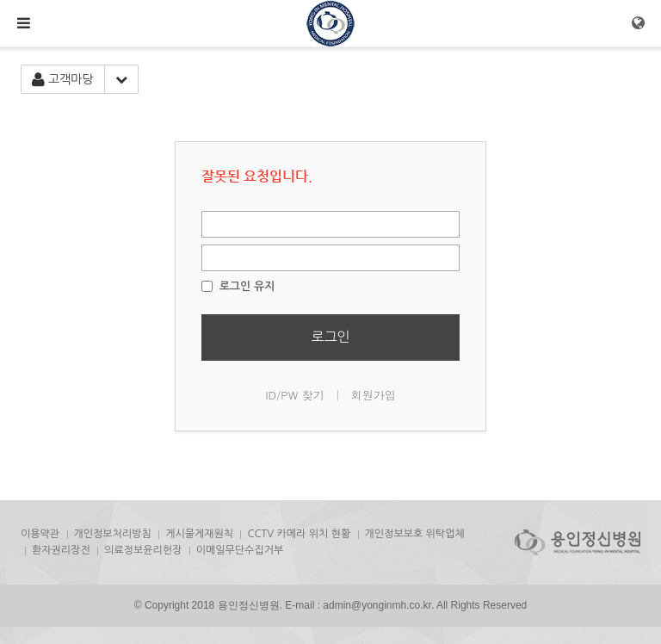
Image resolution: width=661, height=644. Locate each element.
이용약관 (40, 534)
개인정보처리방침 (113, 534)
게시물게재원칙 (199, 534)
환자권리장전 (61, 550)
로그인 (330, 337)
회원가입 (374, 395)
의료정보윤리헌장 (143, 550)
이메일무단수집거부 (240, 550)
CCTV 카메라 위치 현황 (299, 534)
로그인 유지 (238, 286)
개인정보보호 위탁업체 (415, 534)
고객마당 (63, 80)
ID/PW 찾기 (295, 395)
